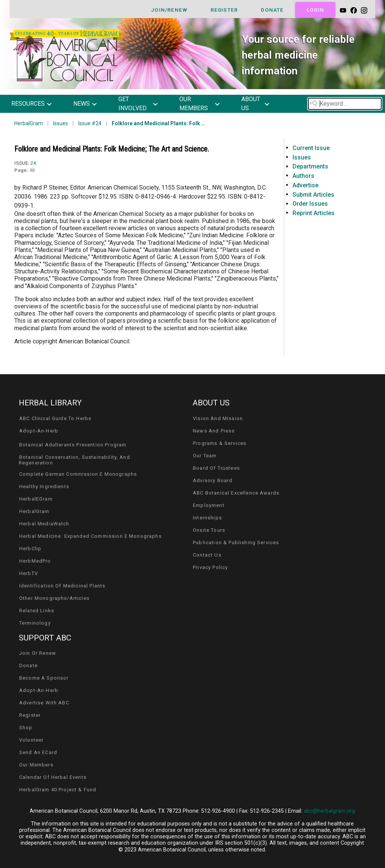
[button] (37, 104)
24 (33, 163)
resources (28, 104)
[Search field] (345, 104)
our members (194, 104)
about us (251, 104)
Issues (61, 123)
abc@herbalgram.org (329, 811)
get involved (133, 104)
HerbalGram (29, 123)
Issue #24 (90, 123)
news (82, 104)
